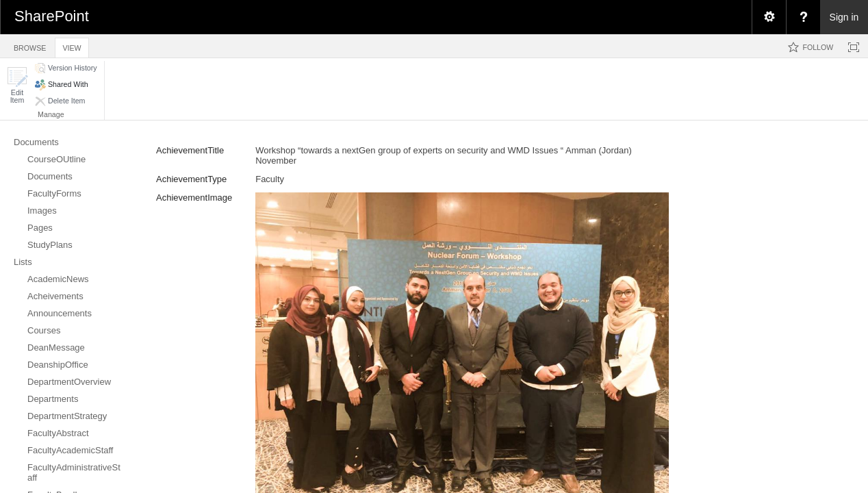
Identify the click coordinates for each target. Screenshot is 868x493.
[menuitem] (769, 17)
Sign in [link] (844, 17)
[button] (17, 85)
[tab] (30, 46)
